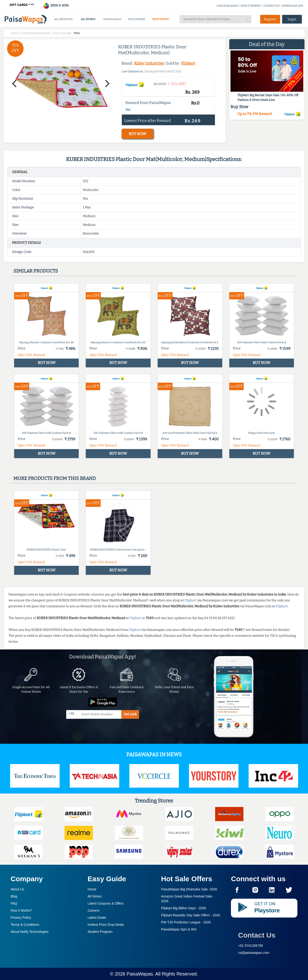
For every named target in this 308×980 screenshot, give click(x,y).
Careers (94, 910)
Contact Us (257, 935)
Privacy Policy (21, 918)
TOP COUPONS (137, 19)
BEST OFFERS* (161, 19)
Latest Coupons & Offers (106, 903)
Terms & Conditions (25, 925)
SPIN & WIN (56, 6)
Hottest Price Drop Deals (106, 925)
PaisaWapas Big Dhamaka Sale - (189, 889)
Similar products (36, 271)
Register (270, 19)
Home (92, 889)
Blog (14, 896)
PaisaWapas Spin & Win (179, 929)
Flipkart (188, 63)
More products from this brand (55, 478)
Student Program (100, 932)
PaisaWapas (140, 974)
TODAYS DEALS (112, 19)
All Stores (95, 896)
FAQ (14, 903)
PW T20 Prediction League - (186, 922)
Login (292, 19)
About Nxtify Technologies (30, 932)
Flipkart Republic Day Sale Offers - (191, 915)
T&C (128, 110)
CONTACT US (272, 6)
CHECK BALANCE (227, 6)
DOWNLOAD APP (293, 6)
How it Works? (21, 910)
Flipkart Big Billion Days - (184, 908)
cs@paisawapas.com (254, 953)
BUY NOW (138, 134)
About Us (17, 889)
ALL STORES (88, 19)
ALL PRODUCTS (64, 19)
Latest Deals (97, 918)
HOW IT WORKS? (251, 6)
